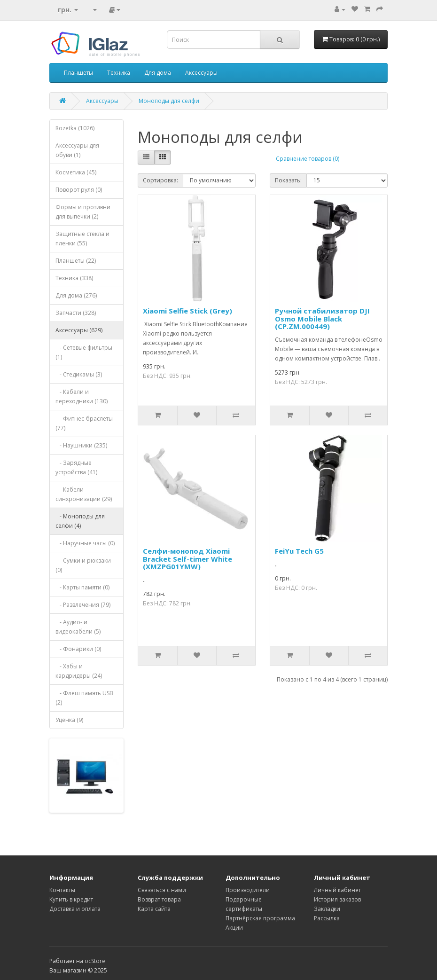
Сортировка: (160, 180)
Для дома (158, 73)
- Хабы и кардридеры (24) (79, 671)
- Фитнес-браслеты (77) (84, 423)
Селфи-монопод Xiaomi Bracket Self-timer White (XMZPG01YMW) (187, 559)
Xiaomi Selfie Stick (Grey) (187, 311)
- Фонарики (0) (78, 649)
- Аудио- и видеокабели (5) (78, 627)
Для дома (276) (76, 295)
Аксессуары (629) (79, 330)
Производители (248, 890)
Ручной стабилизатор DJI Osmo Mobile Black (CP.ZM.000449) (322, 318)
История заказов (337, 899)
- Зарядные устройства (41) (76, 467)
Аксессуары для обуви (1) (77, 150)
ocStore (95, 961)
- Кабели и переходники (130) (82, 396)
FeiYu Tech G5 (299, 551)
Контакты (62, 890)
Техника (119, 73)
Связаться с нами (162, 890)
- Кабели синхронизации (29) (84, 494)
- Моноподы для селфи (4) (80, 521)
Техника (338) (74, 278)
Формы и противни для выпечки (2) (83, 212)
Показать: (288, 180)
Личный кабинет (337, 890)
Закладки (327, 909)
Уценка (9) (69, 720)
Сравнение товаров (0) (308, 159)
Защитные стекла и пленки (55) (82, 239)
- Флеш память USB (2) (84, 698)
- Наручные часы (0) (85, 543)
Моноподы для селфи (169, 101)
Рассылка (327, 918)
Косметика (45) (76, 172)
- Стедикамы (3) (79, 374)
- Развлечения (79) (83, 605)
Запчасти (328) (76, 313)
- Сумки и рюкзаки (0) (83, 565)
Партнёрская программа (260, 918)
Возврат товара (159, 899)
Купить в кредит (71, 899)
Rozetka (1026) (75, 128)
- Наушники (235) (81, 445)
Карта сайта (154, 909)
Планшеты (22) (76, 261)
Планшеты (78, 73)
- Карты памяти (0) (82, 587)
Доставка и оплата (75, 909)
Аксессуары (201, 73)
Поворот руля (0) (79, 190)
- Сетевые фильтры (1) (84, 352)
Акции (234, 928)
